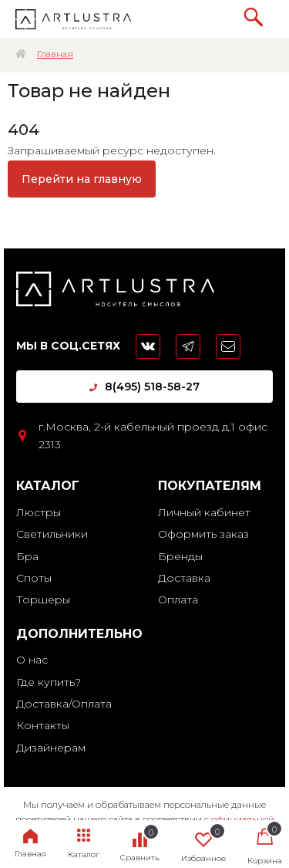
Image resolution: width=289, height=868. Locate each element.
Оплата (178, 599)
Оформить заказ (203, 534)
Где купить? (49, 682)
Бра (27, 556)
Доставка (184, 578)
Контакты (43, 725)
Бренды (180, 556)
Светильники (52, 534)
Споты (34, 578)
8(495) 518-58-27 (144, 387)
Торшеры (43, 599)
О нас (32, 660)
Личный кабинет (204, 512)
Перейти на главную (82, 179)
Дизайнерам (51, 748)
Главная (55, 54)
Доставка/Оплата (64, 704)
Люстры (39, 512)
